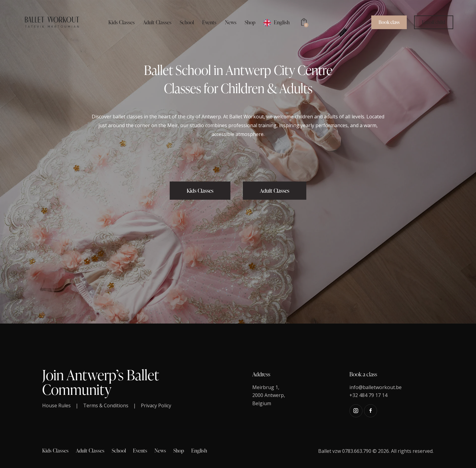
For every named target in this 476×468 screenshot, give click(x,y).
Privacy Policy (156, 405)
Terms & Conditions (106, 405)
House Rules (56, 405)
